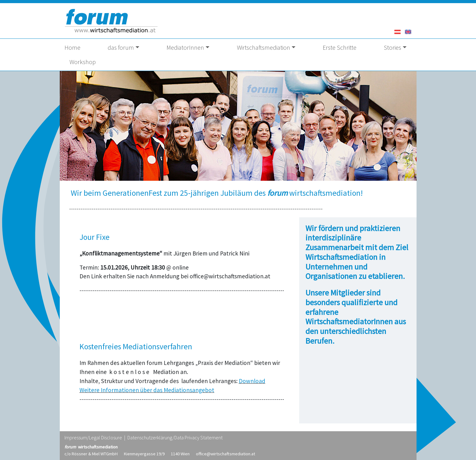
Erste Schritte (340, 47)
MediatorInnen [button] (185, 47)
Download (252, 381)
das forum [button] (121, 47)
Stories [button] (392, 47)
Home (72, 47)
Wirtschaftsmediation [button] (264, 47)
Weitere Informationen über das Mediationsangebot (147, 390)
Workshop (83, 62)
